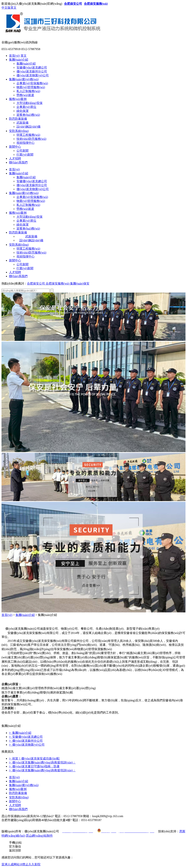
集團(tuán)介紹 (19, 60)
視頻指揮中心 (25, 143)
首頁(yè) (14, 56)
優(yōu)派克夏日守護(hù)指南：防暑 (34, 766)
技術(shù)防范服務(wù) (31, 139)
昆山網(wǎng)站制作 (39, 836)
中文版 (6, 8)
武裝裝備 (22, 123)
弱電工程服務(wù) (28, 135)
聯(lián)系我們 (18, 162)
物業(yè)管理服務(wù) (31, 87)
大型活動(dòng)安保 (30, 103)
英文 (13, 8)
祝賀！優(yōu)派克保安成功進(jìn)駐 (34, 758)
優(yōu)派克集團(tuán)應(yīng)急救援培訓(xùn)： (42, 762)
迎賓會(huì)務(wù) (28, 115)
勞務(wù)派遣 (25, 95)
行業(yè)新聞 (25, 155)
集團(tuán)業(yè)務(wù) (24, 79)
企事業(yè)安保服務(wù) (32, 83)
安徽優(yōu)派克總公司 (32, 67)
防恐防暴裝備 (18, 119)
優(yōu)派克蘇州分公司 (32, 71)
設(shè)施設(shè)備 (28, 127)
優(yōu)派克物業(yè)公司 (33, 75)
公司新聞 (22, 151)
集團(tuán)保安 (80, 283)
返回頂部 (15, 850)
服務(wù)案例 (18, 99)
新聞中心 (15, 147)
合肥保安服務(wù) (96, 4)
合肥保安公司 (73, 4)
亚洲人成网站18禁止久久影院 (21, 864)
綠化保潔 (22, 111)
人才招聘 (15, 158)
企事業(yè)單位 (26, 107)
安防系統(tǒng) (19, 131)
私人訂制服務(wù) (28, 91)
